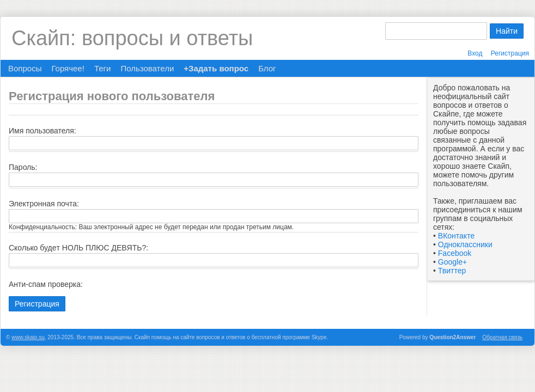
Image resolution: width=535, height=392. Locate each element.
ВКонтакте (456, 236)
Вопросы (25, 68)
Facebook (455, 253)
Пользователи (147, 68)
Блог (267, 68)
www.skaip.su (28, 337)
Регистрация (510, 53)
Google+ (452, 262)
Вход (475, 53)
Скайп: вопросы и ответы (132, 38)
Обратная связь (502, 337)
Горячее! (68, 68)
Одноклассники (465, 244)
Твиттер (452, 271)
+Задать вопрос (216, 68)
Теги (103, 68)
